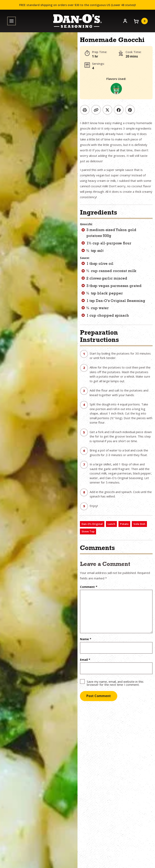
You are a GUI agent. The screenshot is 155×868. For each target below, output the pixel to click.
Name (86, 639)
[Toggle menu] (12, 21)
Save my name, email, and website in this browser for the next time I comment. (115, 683)
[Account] (125, 21)
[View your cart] (140, 21)
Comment (89, 587)
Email (85, 660)
